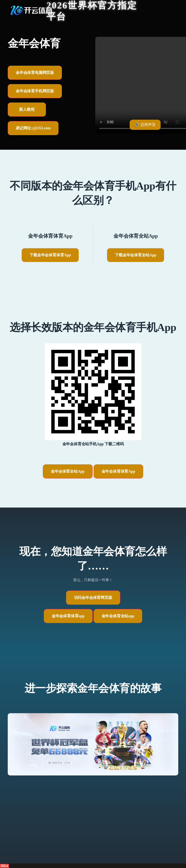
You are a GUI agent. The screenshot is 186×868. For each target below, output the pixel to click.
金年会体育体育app (68, 616)
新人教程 (27, 109)
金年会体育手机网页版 (35, 91)
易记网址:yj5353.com (33, 128)
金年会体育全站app (118, 616)
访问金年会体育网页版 (93, 598)
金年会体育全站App (68, 471)
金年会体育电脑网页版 (35, 73)
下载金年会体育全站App (136, 255)
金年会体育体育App (118, 471)
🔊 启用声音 (145, 125)
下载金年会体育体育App (50, 255)
